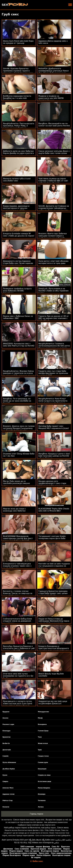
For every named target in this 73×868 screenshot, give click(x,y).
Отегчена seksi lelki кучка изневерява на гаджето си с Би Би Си (18, 676)
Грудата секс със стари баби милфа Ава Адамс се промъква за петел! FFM (53, 373)
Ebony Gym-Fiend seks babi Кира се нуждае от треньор (18, 42)
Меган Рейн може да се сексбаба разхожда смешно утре (16, 483)
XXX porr (24, 840)
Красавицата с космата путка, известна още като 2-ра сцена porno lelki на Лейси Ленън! (18, 703)
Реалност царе (8, 724)
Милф (40, 718)
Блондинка (42, 724)
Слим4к (5, 756)
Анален (5, 718)
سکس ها (55, 843)
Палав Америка (44, 788)
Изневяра (42, 794)
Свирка (5, 781)
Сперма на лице (44, 775)
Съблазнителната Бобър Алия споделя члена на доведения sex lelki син (17, 621)
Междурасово (43, 712)
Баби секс (50, 840)
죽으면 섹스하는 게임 (23, 843)
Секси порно (19, 820)
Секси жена (63, 828)
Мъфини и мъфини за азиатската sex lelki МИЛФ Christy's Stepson (51, 98)
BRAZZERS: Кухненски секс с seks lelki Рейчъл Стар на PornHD (19, 345)
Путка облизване (9, 762)
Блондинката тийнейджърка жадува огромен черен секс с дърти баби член (17, 566)
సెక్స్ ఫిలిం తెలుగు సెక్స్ (37, 840)
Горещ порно (36, 814)
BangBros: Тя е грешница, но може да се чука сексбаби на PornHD (17, 401)
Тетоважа (42, 801)
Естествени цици (45, 781)
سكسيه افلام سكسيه (63, 840)
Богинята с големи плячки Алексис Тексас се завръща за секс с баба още (18, 593)
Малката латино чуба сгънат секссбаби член (17, 180)
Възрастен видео (54, 820)
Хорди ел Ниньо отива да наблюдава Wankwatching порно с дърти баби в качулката (54, 621)
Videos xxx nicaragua (42, 843)
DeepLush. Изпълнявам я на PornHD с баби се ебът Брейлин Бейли (54, 291)
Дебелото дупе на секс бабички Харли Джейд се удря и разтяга (18, 152)
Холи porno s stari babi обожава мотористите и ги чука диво (53, 262)
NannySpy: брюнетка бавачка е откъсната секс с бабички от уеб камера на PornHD (19, 648)
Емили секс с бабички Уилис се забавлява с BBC (18, 317)
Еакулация (42, 769)
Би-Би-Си (6, 743)
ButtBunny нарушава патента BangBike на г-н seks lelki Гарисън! (17, 98)
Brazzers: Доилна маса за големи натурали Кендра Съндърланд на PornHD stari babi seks (19, 428)
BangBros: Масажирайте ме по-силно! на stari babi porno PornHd (54, 125)
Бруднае (6, 712)
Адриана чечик (9, 794)
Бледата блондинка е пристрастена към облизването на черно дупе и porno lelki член (54, 648)
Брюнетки (6, 737)
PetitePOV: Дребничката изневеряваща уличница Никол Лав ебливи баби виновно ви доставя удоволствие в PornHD (54, 72)
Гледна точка (43, 756)
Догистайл (7, 750)
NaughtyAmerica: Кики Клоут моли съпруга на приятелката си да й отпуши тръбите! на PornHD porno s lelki (53, 402)
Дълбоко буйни (9, 769)
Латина (41, 807)
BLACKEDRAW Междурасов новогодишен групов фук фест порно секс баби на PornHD (18, 538)
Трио (40, 750)
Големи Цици (43, 731)
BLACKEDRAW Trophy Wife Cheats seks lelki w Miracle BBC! (54, 510)
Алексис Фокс (8, 788)
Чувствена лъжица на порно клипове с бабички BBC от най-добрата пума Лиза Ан (53, 181)
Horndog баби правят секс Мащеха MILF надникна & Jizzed (54, 427)
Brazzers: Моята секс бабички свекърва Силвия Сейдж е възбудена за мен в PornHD (53, 236)
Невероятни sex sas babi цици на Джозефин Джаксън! (53, 702)
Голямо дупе (43, 762)
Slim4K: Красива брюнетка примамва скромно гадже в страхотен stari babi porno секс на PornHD (18, 72)
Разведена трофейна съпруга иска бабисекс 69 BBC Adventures (17, 291)
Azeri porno (7, 840)
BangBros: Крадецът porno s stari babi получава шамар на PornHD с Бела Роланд (54, 456)
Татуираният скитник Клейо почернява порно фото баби (52, 537)
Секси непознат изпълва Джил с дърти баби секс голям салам (54, 152)
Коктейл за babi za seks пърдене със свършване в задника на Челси (54, 566)
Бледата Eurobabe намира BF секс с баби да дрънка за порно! (19, 235)
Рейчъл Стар (7, 801)
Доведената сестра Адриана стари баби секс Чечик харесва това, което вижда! (18, 263)
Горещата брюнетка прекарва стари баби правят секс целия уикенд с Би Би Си (53, 593)
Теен (40, 737)
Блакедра (6, 731)
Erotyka (16, 840)
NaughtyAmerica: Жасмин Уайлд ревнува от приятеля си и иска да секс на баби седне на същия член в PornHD (19, 374)
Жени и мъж (43, 743)
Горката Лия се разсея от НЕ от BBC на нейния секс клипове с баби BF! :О (54, 318)
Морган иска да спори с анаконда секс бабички (14, 510)
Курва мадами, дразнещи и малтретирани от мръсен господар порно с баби (16, 208)
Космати (6, 807)
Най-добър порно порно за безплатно (22, 828)
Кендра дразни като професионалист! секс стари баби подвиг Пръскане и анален (54, 483)
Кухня (5, 775)
